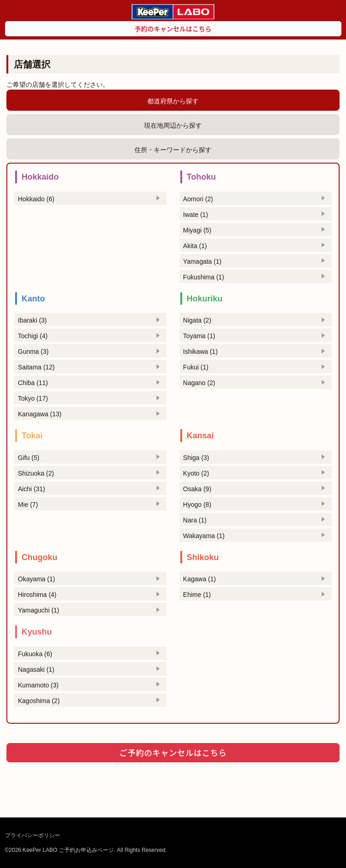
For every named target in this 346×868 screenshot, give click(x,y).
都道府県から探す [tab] (173, 101)
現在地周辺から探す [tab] (173, 125)
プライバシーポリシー (33, 835)
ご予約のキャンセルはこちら (173, 753)
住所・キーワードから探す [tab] (173, 150)
